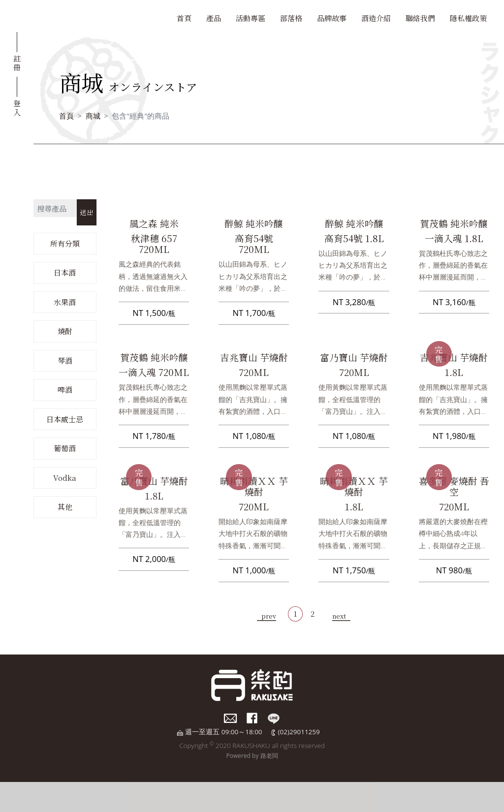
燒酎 (65, 331)
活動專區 (251, 18)
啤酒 (65, 390)
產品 (214, 18)
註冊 (17, 62)
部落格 (291, 18)
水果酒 (65, 302)
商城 (93, 116)
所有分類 (65, 243)
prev (269, 616)
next (339, 616)
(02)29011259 (299, 732)
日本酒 (65, 272)
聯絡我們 (420, 18)
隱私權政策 (468, 18)
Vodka (65, 478)
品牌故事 (332, 18)
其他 (65, 507)
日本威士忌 (65, 419)
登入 (17, 107)
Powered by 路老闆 (252, 756)
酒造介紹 (376, 18)
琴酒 (65, 360)
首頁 (184, 18)
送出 (87, 212)
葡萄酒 (65, 448)
